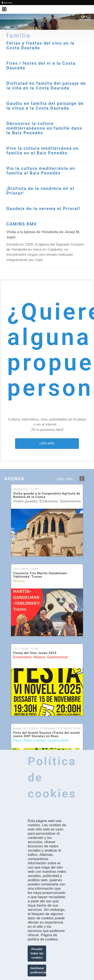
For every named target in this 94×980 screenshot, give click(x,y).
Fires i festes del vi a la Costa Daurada (41, 66)
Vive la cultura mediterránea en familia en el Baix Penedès (43, 151)
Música (19, 581)
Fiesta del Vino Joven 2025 (35, 653)
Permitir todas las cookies (37, 953)
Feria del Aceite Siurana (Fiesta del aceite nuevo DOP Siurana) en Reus (47, 735)
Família (40, 740)
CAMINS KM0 (22, 224)
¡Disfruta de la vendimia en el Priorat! (40, 191)
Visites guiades (25, 501)
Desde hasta (47, 728)
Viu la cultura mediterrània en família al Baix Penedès (41, 171)
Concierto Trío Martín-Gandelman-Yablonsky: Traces (41, 575)
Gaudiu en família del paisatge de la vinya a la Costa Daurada (45, 106)
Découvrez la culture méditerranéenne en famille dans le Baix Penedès (44, 128)
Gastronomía (70, 501)
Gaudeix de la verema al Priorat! (43, 209)
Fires (17, 740)
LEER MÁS (47, 443)
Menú (6, 6)
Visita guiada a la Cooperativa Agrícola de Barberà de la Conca (47, 495)
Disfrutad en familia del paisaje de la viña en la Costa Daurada (46, 86)
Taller (27, 740)
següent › (82, 479)
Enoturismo (49, 501)
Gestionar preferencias (38, 970)
